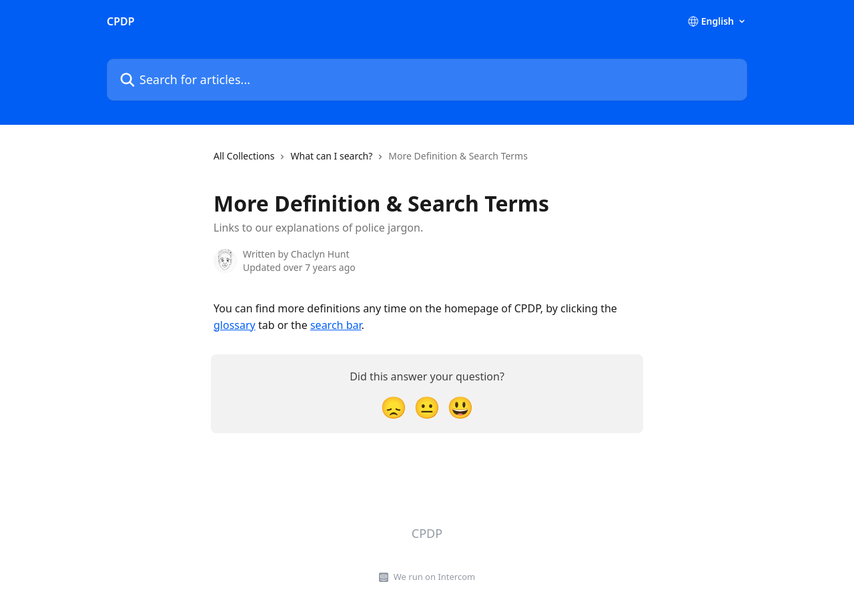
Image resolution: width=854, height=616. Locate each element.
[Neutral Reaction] (427, 407)
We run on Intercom (434, 577)
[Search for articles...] (427, 80)
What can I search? (331, 156)
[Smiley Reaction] (460, 407)
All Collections (244, 156)
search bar (336, 325)
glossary (235, 325)
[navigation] (371, 162)
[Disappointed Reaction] (394, 407)
